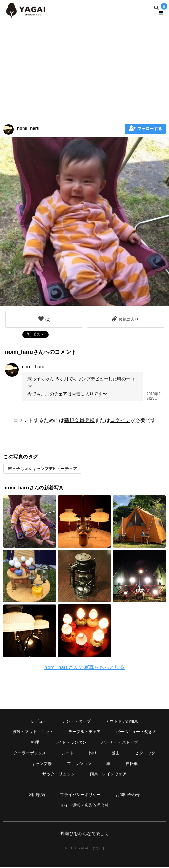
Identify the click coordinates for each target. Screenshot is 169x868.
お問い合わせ (128, 795)
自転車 (132, 764)
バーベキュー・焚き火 (136, 732)
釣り (93, 753)
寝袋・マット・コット (33, 732)
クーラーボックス (30, 753)
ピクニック (145, 753)
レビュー (39, 721)
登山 (116, 753)
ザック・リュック (59, 774)
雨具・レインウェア (108, 774)
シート (68, 753)
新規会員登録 (79, 420)
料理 (35, 742)
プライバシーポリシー (80, 795)
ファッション (79, 764)
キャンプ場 (41, 764)
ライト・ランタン (70, 742)
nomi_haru (28, 128)
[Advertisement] (84, 69)
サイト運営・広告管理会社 (84, 805)
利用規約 (37, 795)
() (44, 319)
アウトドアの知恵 (122, 721)
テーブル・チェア (84, 732)
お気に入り (125, 319)
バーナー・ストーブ (120, 742)
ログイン (120, 420)
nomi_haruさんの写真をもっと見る (84, 667)
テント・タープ (76, 721)
